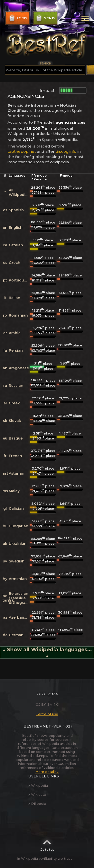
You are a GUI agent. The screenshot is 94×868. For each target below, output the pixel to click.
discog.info (66, 151)
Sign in (45, 18)
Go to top (47, 844)
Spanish (16, 210)
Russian (16, 386)
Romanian (18, 315)
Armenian (18, 579)
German (16, 635)
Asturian (17, 473)
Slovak (15, 421)
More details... (47, 772)
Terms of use (47, 714)
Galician (16, 509)
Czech (15, 263)
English (16, 228)
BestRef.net (37, 726)
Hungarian (19, 526)
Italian (15, 298)
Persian (16, 350)
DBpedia (37, 804)
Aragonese (19, 368)
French (15, 456)
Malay (14, 491)
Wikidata (37, 794)
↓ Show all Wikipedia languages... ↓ (47, 653)
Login (18, 18)
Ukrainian (18, 544)
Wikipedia (38, 785)
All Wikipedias (19, 192)
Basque (16, 438)
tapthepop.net (22, 151)
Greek (14, 403)
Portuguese (20, 280)
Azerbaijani (19, 617)
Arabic (15, 333)
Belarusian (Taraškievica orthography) (21, 598)
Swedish (17, 561)
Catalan (16, 245)
